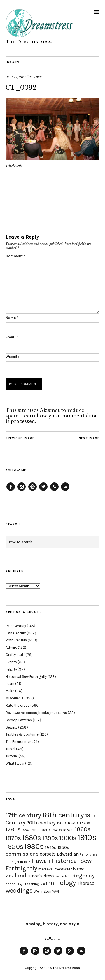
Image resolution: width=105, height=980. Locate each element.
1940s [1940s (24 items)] (51, 847)
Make (10, 691)
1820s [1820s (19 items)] (46, 830)
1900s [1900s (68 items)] (68, 838)
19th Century (16, 633)
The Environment (19, 742)
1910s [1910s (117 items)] (87, 837)
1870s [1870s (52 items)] (13, 838)
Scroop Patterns (19, 720)
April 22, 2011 (16, 77)
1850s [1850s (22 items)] (68, 830)
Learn (10, 684)
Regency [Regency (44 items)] (83, 875)
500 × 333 (34, 77)
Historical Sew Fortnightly (26, 677)
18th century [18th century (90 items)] (63, 815)
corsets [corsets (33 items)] (48, 854)
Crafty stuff (15, 655)
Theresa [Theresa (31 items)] (86, 883)
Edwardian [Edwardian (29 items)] (68, 854)
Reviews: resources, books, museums (36, 713)
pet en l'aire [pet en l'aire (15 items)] (63, 876)
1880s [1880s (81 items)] (32, 838)
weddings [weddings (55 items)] (19, 890)
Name (12, 318)
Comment (15, 256)
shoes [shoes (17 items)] (11, 884)
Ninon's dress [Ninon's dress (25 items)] (41, 876)
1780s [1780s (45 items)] (13, 829)
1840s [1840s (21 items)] (57, 830)
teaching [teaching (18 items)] (32, 884)
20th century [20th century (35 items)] (41, 823)
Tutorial (12, 756)
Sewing (11, 727)
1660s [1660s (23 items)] (73, 823)
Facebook (11, 491)
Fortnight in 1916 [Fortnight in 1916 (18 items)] (18, 862)
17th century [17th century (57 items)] (23, 815)
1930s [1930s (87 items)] (34, 846)
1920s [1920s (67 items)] (14, 847)
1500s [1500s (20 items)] (62, 823)
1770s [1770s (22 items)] (85, 823)
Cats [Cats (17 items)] (74, 848)
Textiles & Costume (22, 734)
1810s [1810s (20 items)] (35, 830)
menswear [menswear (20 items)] (63, 869)
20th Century (16, 640)
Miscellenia (15, 698)
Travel (10, 749)
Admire (11, 647)
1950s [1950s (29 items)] (63, 847)
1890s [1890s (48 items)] (50, 838)
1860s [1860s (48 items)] (83, 829)
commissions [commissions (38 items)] (22, 854)
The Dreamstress (29, 42)
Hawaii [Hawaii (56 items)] (41, 861)
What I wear (15, 763)
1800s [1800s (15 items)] (25, 830)
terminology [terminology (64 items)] (58, 883)
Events (11, 662)
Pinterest (32, 491)
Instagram (22, 491)
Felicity (11, 669)
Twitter (43, 491)
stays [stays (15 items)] (20, 884)
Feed (54, 491)
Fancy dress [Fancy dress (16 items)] (89, 855)
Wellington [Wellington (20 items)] (42, 891)
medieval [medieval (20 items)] (46, 869)
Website (12, 357)
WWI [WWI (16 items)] (56, 892)
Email (12, 337)
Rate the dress (17, 705)
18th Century (16, 626)
